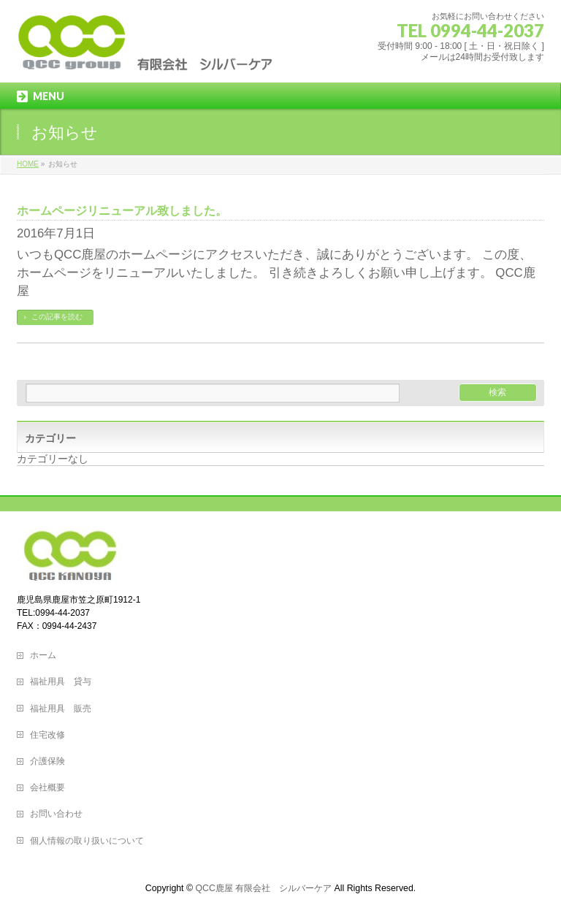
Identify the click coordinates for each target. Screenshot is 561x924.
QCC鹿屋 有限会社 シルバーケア (263, 888)
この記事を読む (57, 317)
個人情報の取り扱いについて (87, 841)
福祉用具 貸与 (61, 681)
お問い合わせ (56, 814)
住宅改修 (47, 735)
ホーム (43, 655)
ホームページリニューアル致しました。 (122, 211)
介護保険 (47, 761)
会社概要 (47, 787)
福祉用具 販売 (61, 709)
